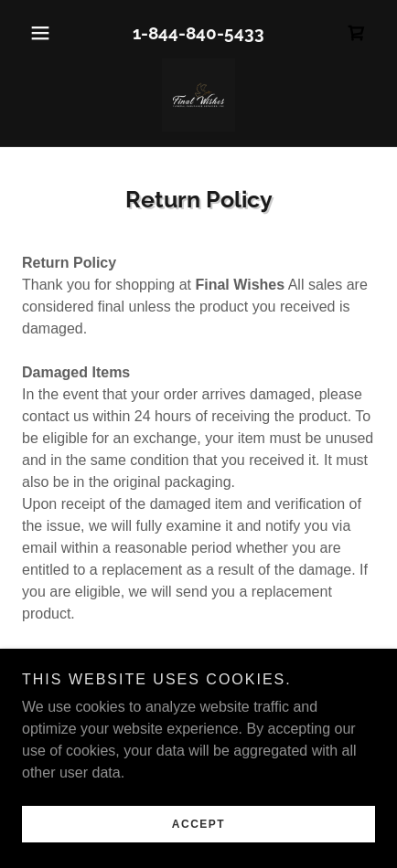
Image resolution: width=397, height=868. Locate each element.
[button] (48, 33)
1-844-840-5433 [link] (198, 33)
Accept (198, 824)
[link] (357, 33)
